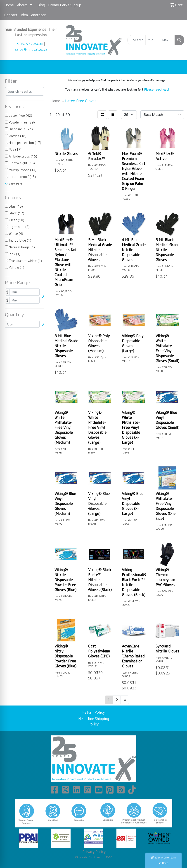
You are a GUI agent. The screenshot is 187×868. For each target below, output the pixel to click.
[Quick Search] (136, 40)
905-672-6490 (30, 44)
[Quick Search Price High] (167, 40)
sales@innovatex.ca (31, 49)
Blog (41, 5)
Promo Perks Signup (65, 5)
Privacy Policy (93, 852)
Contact (11, 15)
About (22, 5)
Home (9, 5)
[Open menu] (178, 67)
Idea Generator (33, 15)
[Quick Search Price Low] (153, 40)
